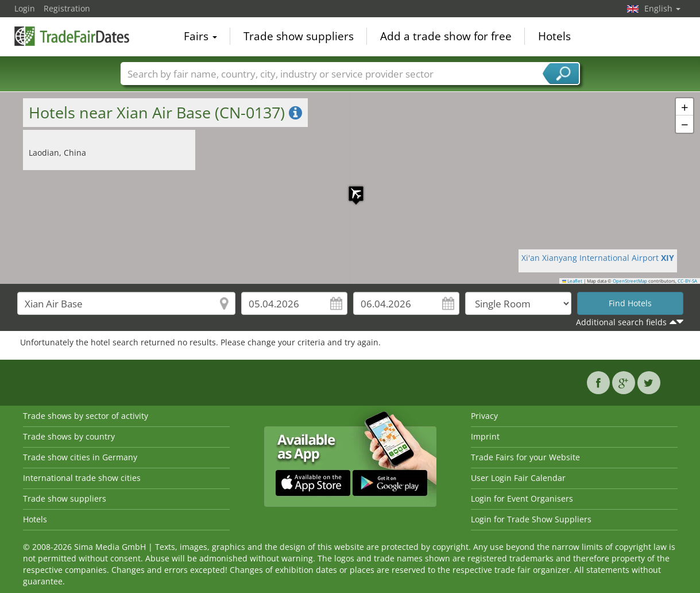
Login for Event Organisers (522, 498)
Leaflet (573, 281)
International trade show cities (82, 478)
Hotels (554, 37)
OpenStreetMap (630, 281)
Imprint (485, 436)
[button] (350, 188)
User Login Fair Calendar (518, 478)
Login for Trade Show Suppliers (531, 519)
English (662, 8)
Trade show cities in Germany (80, 457)
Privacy (484, 416)
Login (25, 8)
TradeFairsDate (72, 36)
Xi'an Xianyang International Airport (598, 258)
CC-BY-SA (687, 281)
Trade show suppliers (299, 37)
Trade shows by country (69, 436)
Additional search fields (621, 322)
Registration (67, 8)
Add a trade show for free (446, 37)
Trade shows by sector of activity (86, 416)
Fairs (200, 37)
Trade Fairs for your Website (525, 457)
